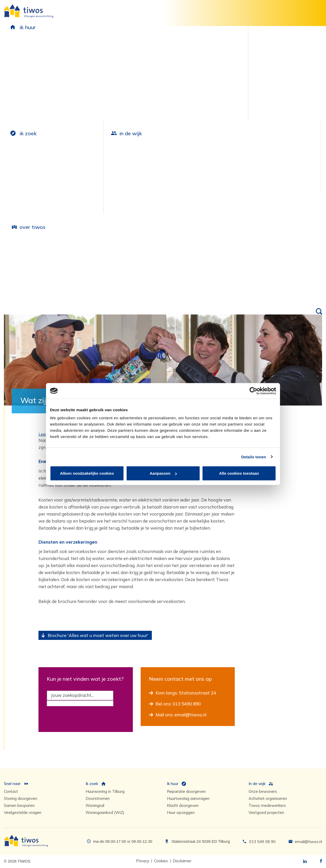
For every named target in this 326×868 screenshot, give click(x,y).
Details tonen (254, 457)
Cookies (161, 861)
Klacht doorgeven (183, 805)
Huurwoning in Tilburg (105, 791)
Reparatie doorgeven (186, 791)
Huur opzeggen (181, 812)
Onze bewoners (263, 791)
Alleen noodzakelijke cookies (87, 473)
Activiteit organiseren (268, 798)
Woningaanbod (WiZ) (105, 812)
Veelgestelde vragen (23, 812)
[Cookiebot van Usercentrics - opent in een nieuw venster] (253, 391)
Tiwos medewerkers (267, 805)
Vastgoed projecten (266, 812)
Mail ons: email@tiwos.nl (181, 715)
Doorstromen (98, 798)
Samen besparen (19, 805)
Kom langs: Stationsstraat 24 (186, 693)
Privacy (143, 861)
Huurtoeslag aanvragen (188, 798)
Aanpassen (163, 473)
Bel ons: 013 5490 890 (178, 704)
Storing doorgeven (21, 798)
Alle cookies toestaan (239, 473)
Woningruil (95, 805)
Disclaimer (182, 861)
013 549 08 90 (262, 842)
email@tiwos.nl (308, 842)
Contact (11, 791)
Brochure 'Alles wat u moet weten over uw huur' (98, 635)
